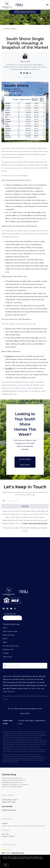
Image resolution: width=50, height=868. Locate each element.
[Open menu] (47, 5)
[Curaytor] (12, 620)
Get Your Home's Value (11, 646)
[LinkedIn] (7, 609)
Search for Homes (9, 635)
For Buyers (9, 356)
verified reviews (18, 853)
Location (6, 653)
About (5, 628)
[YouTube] (11, 609)
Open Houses (7, 657)
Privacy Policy (25, 713)
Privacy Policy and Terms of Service (35, 523)
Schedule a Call (8, 650)
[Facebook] (4, 609)
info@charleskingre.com (9, 810)
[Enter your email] (27, 501)
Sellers (5, 642)
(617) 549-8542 (7, 807)
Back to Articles (10, 29)
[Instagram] (15, 609)
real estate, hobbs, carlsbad (25, 565)
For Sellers (9, 368)
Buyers (5, 639)
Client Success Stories (10, 632)
